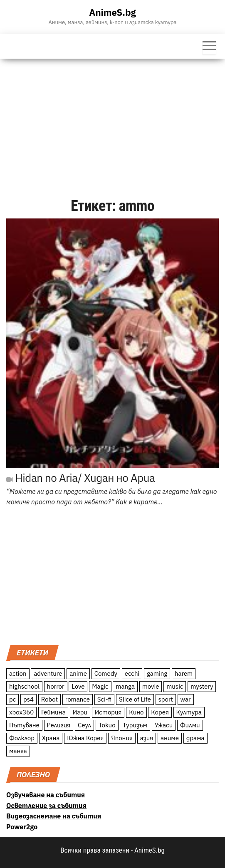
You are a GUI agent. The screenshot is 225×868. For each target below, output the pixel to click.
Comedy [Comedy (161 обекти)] (106, 673)
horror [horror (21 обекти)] (56, 686)
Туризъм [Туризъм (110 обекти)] (135, 725)
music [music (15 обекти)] (175, 686)
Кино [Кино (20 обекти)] (136, 712)
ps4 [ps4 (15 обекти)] (28, 699)
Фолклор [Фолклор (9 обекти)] (22, 738)
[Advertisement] (112, 121)
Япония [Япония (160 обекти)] (122, 738)
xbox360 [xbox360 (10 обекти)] (21, 712)
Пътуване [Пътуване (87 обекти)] (24, 725)
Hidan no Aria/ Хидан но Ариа (80, 478)
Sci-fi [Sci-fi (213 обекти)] (105, 699)
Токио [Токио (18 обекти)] (107, 725)
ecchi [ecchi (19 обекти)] (132, 673)
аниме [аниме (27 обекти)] (170, 738)
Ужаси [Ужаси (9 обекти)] (164, 725)
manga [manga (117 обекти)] (125, 686)
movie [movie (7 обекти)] (151, 686)
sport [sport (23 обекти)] (166, 699)
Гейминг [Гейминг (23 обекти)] (53, 712)
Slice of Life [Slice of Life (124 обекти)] (135, 699)
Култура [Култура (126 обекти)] (189, 712)
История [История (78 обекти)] (108, 712)
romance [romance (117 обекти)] (78, 699)
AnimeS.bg (112, 12)
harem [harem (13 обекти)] (184, 673)
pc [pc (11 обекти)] (12, 699)
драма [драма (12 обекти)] (195, 738)
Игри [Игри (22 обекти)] (80, 712)
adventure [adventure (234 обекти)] (48, 673)
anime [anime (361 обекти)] (78, 673)
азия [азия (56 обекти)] (147, 738)
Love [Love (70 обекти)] (78, 686)
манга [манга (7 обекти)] (18, 751)
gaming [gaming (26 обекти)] (157, 673)
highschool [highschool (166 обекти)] (24, 686)
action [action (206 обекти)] (18, 673)
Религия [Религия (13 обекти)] (59, 725)
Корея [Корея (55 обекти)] (160, 712)
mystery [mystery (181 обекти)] (202, 686)
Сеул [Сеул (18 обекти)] (84, 725)
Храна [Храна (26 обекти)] (51, 738)
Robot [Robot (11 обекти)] (49, 699)
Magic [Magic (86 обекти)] (100, 686)
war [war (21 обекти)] (186, 699)
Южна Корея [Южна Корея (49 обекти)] (85, 738)
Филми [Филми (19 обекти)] (190, 725)
